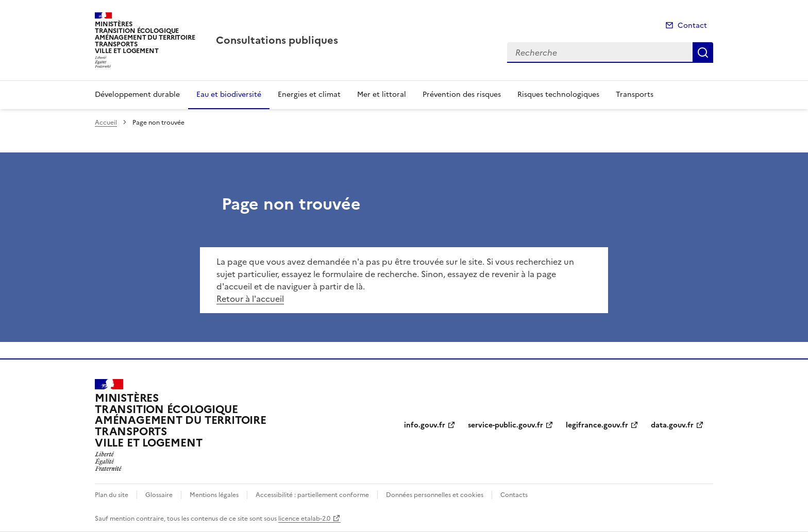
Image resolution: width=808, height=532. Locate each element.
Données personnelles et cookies (435, 495)
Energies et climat (309, 95)
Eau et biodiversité (229, 95)
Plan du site (112, 495)
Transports (635, 95)
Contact (692, 25)
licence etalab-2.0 (304, 519)
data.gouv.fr (672, 425)
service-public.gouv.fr (506, 425)
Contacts (514, 495)
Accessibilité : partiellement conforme (312, 495)
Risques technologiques (558, 95)
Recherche (703, 53)
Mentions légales (214, 495)
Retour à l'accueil (250, 299)
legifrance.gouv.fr (597, 425)
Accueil (106, 123)
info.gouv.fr (425, 425)
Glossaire (159, 495)
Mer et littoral (382, 95)
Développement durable (137, 95)
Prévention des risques (462, 95)
